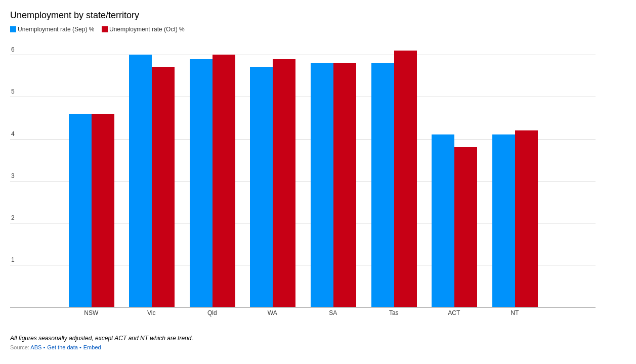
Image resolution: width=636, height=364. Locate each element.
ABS (36, 347)
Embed (92, 347)
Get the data (62, 347)
